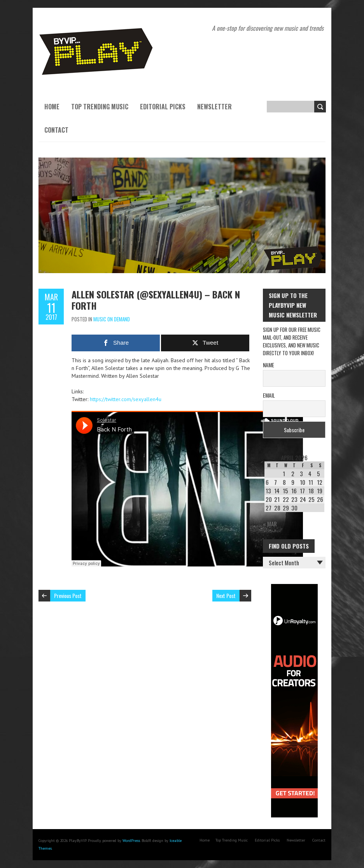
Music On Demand (112, 319)
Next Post (226, 595)
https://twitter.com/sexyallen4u (126, 399)
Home (52, 107)
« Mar (270, 524)
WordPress (131, 841)
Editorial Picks (163, 107)
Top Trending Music (100, 107)
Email (269, 395)
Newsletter (214, 107)
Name (269, 365)
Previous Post (68, 595)
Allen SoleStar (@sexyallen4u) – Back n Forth (156, 300)
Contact (56, 130)
